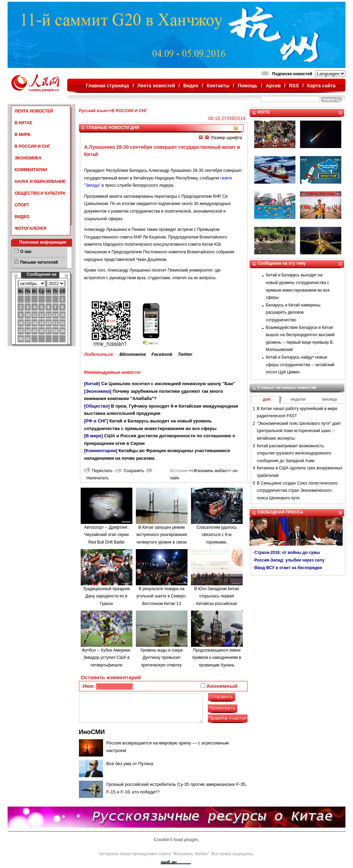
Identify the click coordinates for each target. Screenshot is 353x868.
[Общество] (97, 406)
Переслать (98, 471)
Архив (273, 86)
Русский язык (93, 111)
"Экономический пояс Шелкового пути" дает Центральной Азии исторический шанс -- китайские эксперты (299, 431)
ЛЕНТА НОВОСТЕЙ (34, 111)
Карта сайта (321, 86)
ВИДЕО (22, 217)
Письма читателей (39, 262)
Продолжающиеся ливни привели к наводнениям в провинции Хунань (216, 658)
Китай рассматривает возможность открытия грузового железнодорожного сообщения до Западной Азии (294, 453)
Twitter (185, 354)
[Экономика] (98, 391)
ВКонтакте (133, 354)
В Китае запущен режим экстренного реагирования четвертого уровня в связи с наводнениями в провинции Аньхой (162, 542)
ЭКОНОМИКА (28, 158)
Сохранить (129, 471)
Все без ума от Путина (130, 764)
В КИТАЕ (24, 123)
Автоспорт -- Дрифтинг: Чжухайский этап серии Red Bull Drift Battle (107, 535)
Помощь (248, 86)
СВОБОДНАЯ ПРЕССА (280, 512)
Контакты (218, 86)
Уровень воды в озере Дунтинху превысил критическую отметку (162, 658)
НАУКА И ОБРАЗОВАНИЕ (40, 182)
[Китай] (92, 384)
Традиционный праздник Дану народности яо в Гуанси (106, 596)
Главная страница (107, 86)
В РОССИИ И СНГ (33, 146)
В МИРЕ (23, 135)
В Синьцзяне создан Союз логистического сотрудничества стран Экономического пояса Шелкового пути (297, 491)
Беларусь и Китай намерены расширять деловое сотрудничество (293, 313)
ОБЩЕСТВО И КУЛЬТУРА (40, 193)
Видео (191, 86)
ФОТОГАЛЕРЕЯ (31, 228)
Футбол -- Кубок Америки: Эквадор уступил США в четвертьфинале (106, 658)
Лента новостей (156, 86)
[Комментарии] (101, 451)
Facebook (162, 354)
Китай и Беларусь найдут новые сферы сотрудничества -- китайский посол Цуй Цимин (300, 365)
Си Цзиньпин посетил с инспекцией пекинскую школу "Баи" (168, 384)
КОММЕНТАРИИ (31, 170)
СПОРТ (22, 205)
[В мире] (93, 436)
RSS (294, 86)
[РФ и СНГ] (96, 421)
